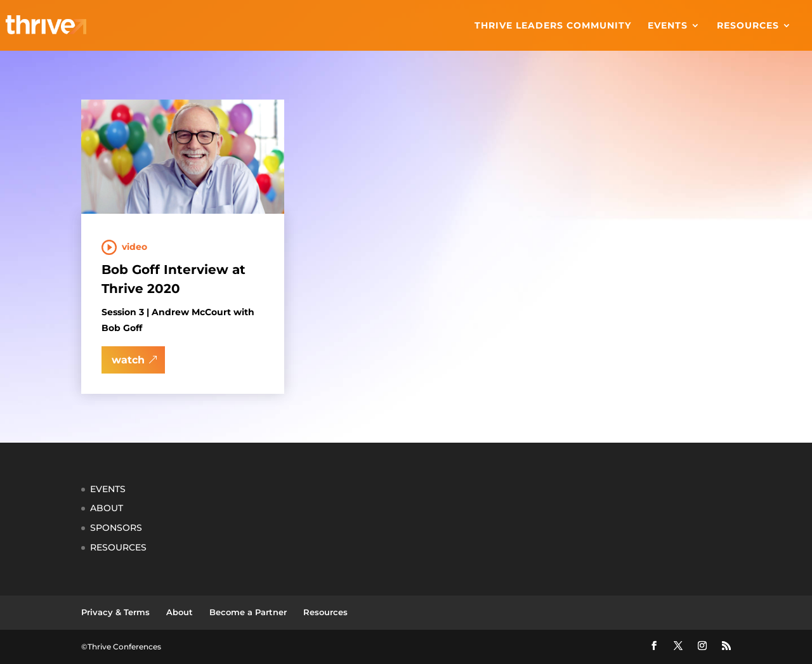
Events (668, 26)
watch (128, 360)
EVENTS (108, 489)
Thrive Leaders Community (553, 26)
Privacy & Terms (115, 612)
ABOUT (107, 508)
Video (134, 247)
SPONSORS (116, 528)
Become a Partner (248, 612)
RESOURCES (118, 547)
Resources (748, 26)
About (180, 612)
